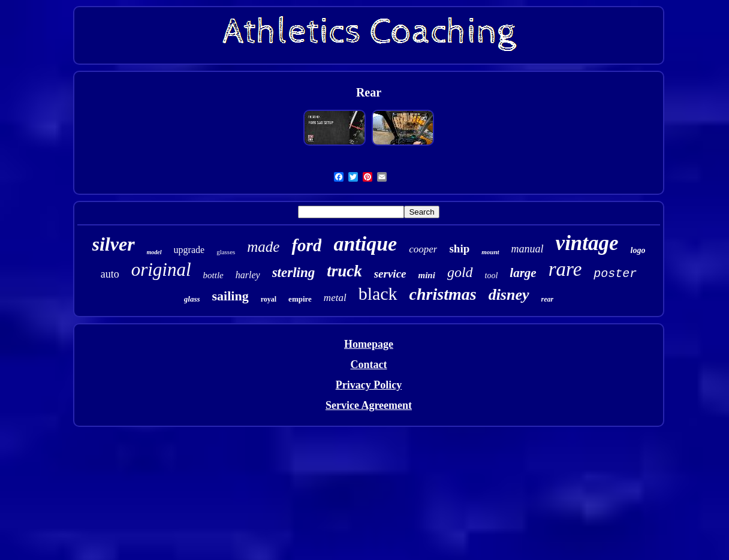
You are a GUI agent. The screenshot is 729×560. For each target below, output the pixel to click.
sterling (294, 273)
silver (114, 244)
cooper (423, 249)
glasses (226, 252)
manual (528, 249)
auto (110, 274)
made (263, 247)
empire (300, 299)
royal (269, 299)
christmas (443, 294)
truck (344, 271)
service (390, 274)
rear (548, 299)
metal (335, 298)
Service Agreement (369, 405)
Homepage (369, 344)
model (154, 252)
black (378, 293)
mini (427, 275)
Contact (368, 365)
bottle (213, 275)
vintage (587, 243)
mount (490, 252)
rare (565, 269)
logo (638, 250)
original (161, 270)
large (523, 273)
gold (460, 272)
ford (306, 245)
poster (615, 274)
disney (509, 295)
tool (492, 276)
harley (248, 275)
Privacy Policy (369, 385)
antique (365, 244)
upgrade (189, 250)
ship (459, 249)
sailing (231, 296)
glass (192, 299)
